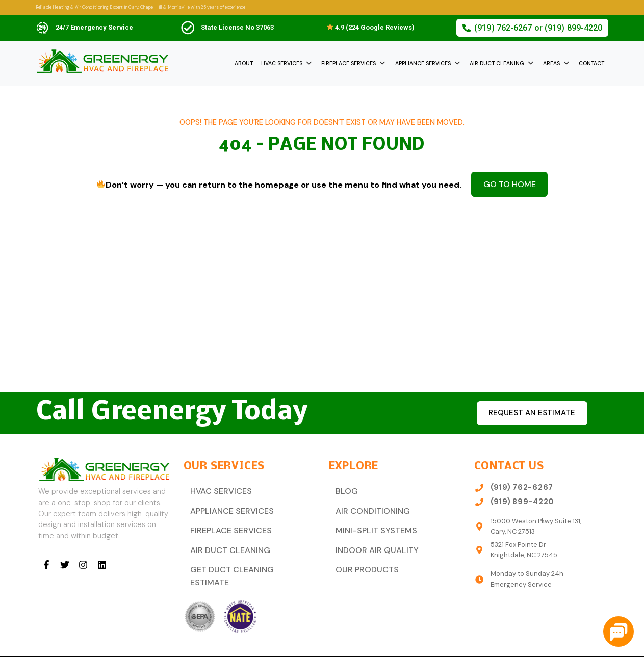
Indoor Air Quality (371, 544)
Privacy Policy (585, 645)
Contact (591, 63)
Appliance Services (423, 63)
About (244, 63)
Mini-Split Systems (371, 526)
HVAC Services (282, 63)
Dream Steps (240, 645)
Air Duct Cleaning (497, 63)
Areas (551, 63)
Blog (344, 490)
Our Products (363, 561)
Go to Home (509, 183)
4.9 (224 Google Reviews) (371, 27)
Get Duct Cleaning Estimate (245, 561)
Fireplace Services (349, 63)
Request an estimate (531, 413)
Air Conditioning (367, 508)
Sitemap (542, 645)
